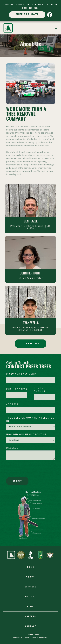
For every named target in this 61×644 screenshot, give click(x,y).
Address (12, 405)
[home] (8, 28)
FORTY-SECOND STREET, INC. (36, 637)
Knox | (31, 5)
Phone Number (40, 390)
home (31, 567)
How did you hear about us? (27, 435)
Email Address (17, 390)
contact (31, 626)
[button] (56, 28)
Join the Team (31, 344)
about (30, 577)
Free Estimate (27, 14)
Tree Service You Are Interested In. (30, 420)
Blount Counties (46, 5)
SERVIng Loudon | (15, 5)
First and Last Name (21, 375)
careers (30, 616)
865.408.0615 (31, 8)
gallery (30, 597)
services (31, 587)
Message (12, 448)
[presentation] (31, 469)
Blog (30, 607)
